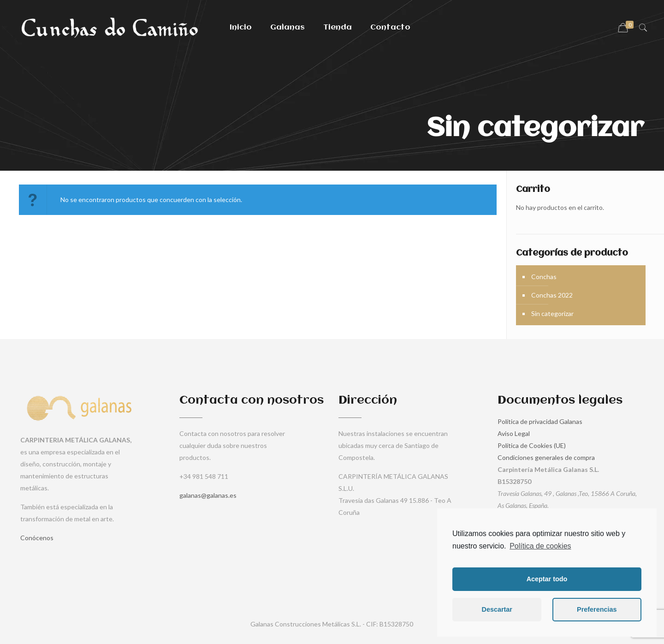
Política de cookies (540, 546)
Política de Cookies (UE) (532, 445)
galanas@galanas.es (208, 495)
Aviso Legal (514, 433)
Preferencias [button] (597, 609)
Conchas (544, 277)
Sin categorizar (552, 313)
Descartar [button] (497, 609)
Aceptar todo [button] (547, 579)
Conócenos (37, 538)
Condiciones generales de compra (546, 457)
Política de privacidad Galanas (540, 421)
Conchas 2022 (552, 295)
